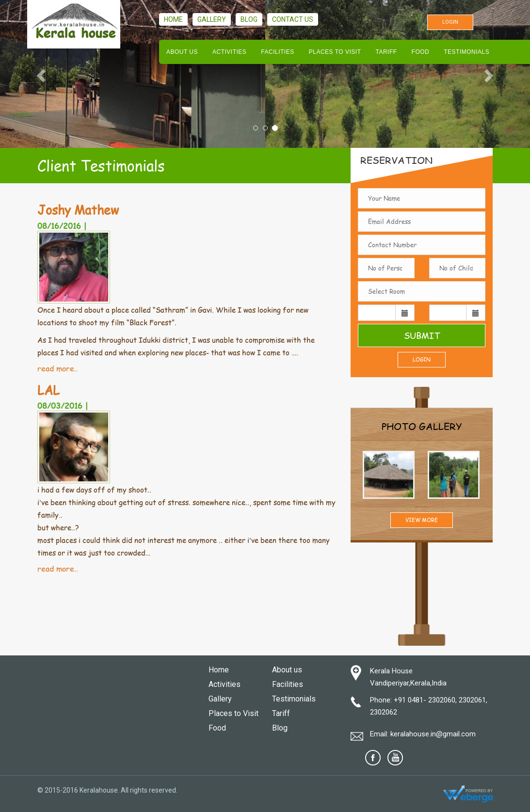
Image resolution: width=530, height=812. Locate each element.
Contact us (293, 19)
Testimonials (466, 52)
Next (436, 499)
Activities (229, 52)
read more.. (58, 368)
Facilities (277, 52)
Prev (419, 499)
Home (173, 19)
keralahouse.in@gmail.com (433, 734)
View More (422, 520)
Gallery (212, 19)
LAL (48, 390)
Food (421, 52)
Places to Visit (335, 52)
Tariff (386, 52)
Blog (249, 19)
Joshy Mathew (78, 209)
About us (182, 52)
